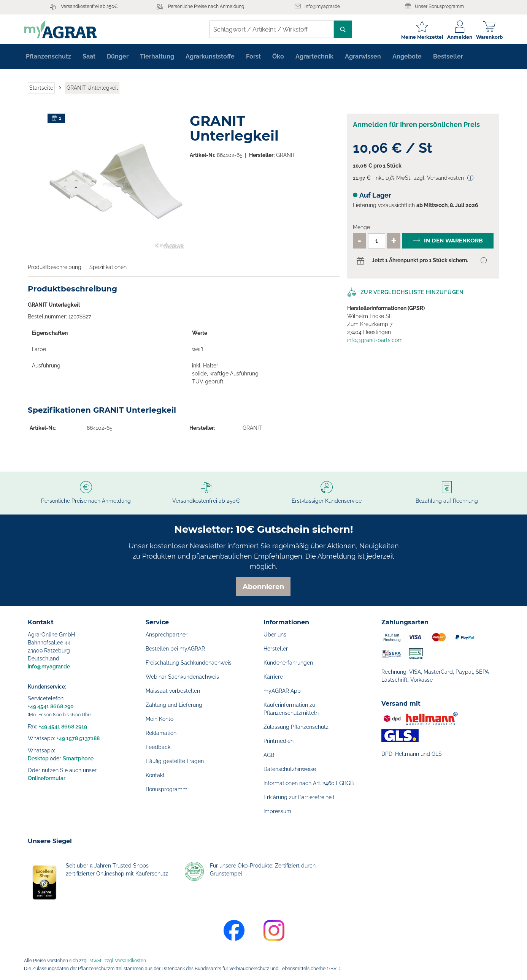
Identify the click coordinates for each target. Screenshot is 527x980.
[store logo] (64, 29)
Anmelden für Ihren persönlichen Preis (416, 127)
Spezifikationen (108, 270)
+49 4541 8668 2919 (63, 727)
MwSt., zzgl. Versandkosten (118, 961)
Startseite (41, 90)
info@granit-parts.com (375, 343)
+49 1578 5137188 (78, 738)
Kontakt (155, 775)
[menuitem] (48, 59)
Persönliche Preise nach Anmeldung (206, 6)
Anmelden (456, 37)
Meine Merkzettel (419, 37)
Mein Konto (160, 719)
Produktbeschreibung (55, 270)
